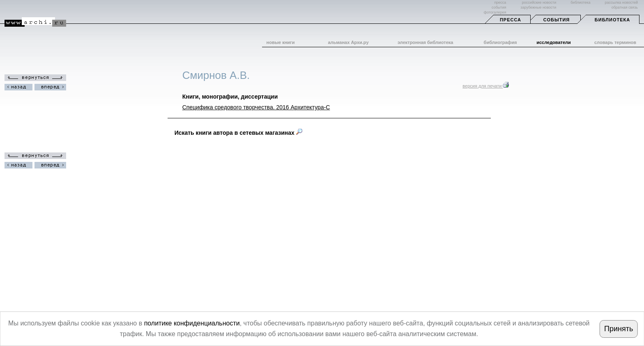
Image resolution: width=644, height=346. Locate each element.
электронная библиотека (425, 42)
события (499, 7)
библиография (500, 42)
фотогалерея (495, 12)
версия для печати (486, 86)
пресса (500, 2)
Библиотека (612, 20)
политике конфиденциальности (192, 323)
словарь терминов (615, 42)
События (557, 20)
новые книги (281, 42)
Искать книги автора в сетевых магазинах (238, 133)
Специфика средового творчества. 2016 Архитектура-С (256, 107)
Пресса (511, 20)
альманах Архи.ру (348, 42)
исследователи (554, 42)
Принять (619, 329)
